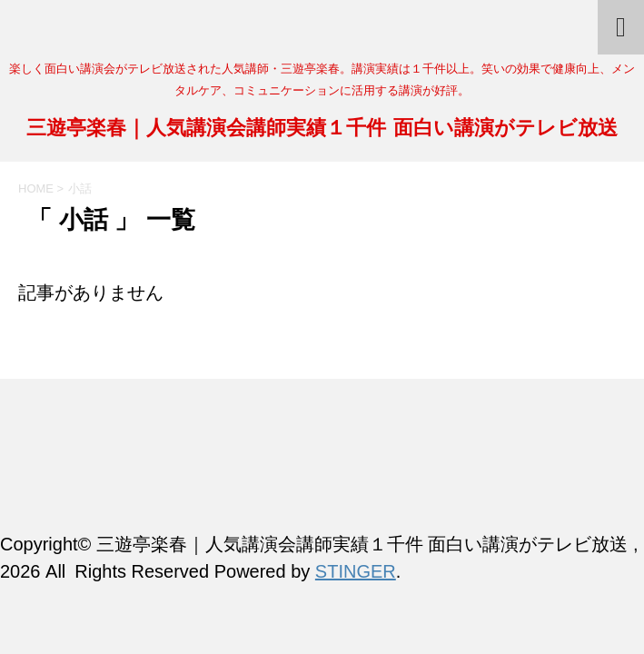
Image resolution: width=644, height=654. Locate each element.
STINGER (356, 571)
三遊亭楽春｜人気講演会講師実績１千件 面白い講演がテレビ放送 (322, 129)
